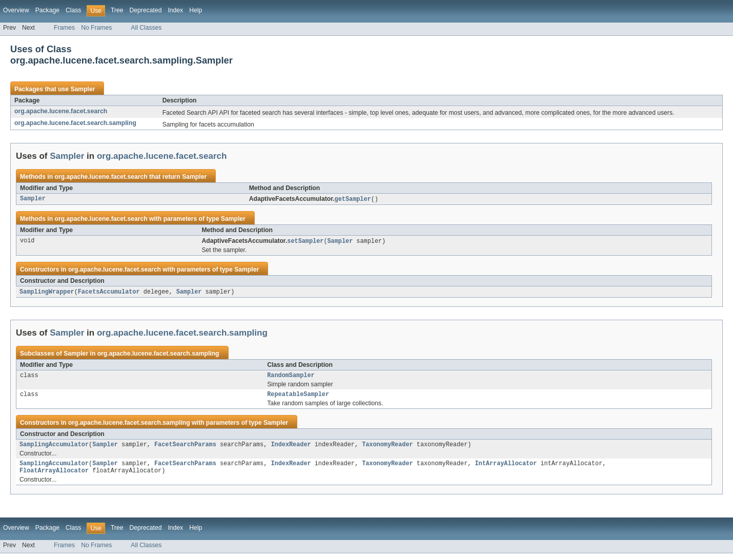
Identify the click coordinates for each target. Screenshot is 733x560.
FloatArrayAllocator (54, 477)
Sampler (83, 89)
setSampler (305, 242)
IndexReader (291, 449)
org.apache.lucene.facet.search (61, 111)
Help (196, 10)
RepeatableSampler (298, 398)
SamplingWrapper (47, 293)
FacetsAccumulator (109, 293)
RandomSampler (291, 378)
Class (73, 10)
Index (175, 10)
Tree (117, 10)
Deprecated (146, 10)
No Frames (96, 28)
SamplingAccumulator (54, 449)
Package (47, 10)
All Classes (146, 28)
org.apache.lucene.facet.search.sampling (75, 123)
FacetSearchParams (185, 449)
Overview (16, 10)
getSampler (353, 199)
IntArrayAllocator (506, 469)
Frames (64, 28)
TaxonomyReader (388, 449)
